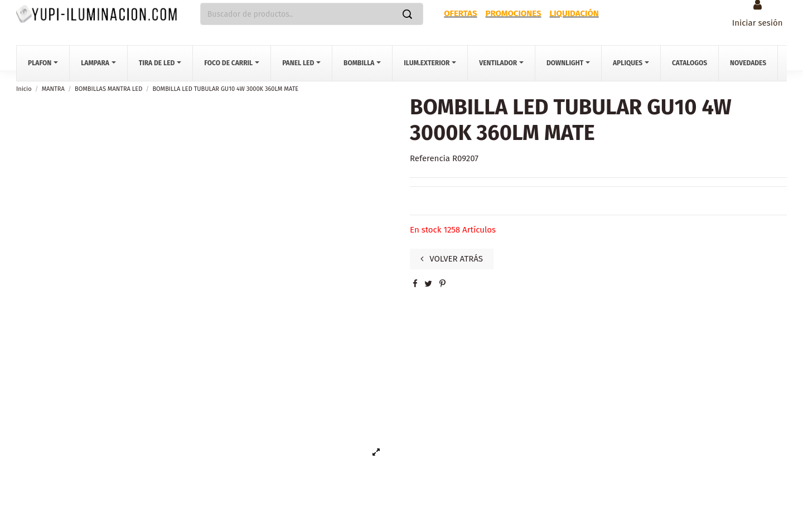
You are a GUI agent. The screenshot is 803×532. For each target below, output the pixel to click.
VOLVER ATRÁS (452, 259)
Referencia (430, 158)
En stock (425, 230)
